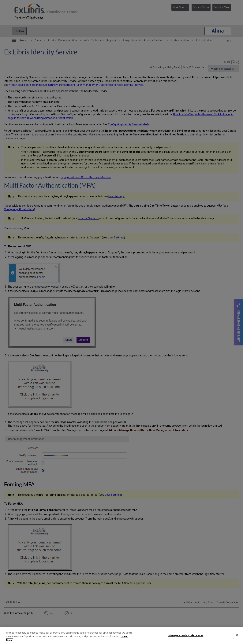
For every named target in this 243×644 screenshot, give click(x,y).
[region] (121, 636)
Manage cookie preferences (186, 635)
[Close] (237, 635)
